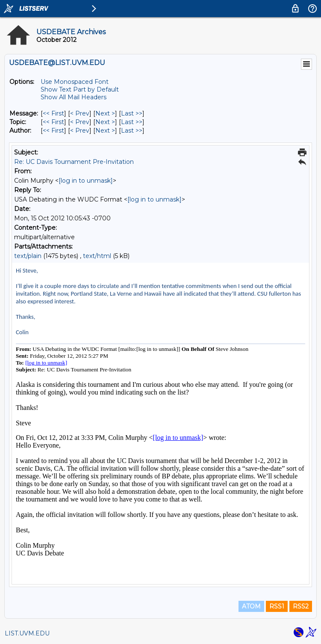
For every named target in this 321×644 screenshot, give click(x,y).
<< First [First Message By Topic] (53, 122)
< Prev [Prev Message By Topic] (80, 122)
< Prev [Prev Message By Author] (80, 131)
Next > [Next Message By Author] (105, 131)
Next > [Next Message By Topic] (105, 122)
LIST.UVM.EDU (27, 633)
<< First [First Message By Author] (53, 131)
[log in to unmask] (86, 181)
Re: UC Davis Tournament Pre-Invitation (74, 162)
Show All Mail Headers (74, 97)
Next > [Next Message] (105, 113)
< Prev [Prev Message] (80, 113)
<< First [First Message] (53, 113)
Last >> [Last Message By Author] (132, 131)
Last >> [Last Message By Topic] (132, 122)
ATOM (251, 606)
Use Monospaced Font (75, 82)
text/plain (28, 256)
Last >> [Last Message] (132, 113)
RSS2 (301, 606)
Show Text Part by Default (80, 89)
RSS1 (277, 606)
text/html (97, 256)
